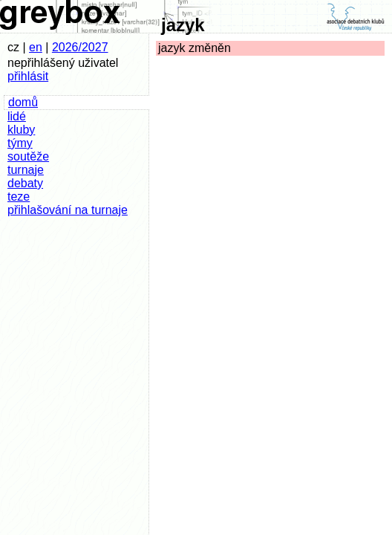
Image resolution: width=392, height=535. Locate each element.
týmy (20, 143)
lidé (17, 116)
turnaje (26, 170)
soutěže (28, 156)
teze (19, 197)
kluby (21, 130)
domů (23, 102)
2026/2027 (80, 47)
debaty (25, 183)
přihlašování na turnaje (68, 210)
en (36, 47)
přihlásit (28, 76)
